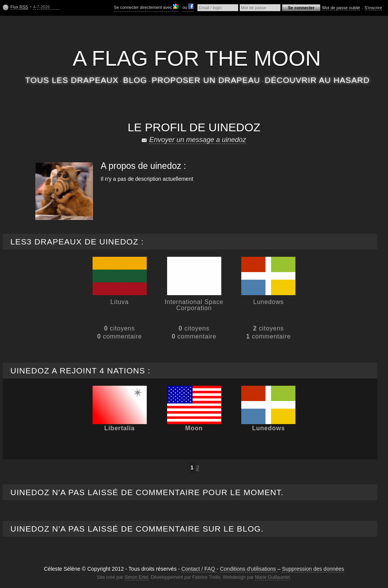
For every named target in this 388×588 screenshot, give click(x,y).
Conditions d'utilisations (249, 569)
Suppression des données (313, 569)
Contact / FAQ (199, 569)
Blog (135, 80)
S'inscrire (373, 8)
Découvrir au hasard (317, 80)
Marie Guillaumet (273, 577)
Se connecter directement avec (146, 7)
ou (188, 7)
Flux (19, 7)
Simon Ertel (136, 577)
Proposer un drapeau (206, 80)
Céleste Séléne (197, 34)
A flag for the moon (197, 58)
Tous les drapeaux (72, 80)
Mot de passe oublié (341, 8)
